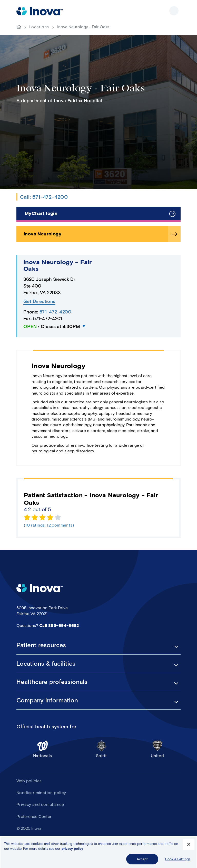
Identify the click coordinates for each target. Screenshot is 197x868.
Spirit (101, 749)
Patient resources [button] (41, 645)
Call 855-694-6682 (59, 626)
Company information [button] (47, 700)
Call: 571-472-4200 (44, 197)
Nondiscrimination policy (41, 793)
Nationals (43, 749)
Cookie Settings (178, 861)
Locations (39, 27)
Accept (142, 861)
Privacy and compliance (40, 804)
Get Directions (39, 302)
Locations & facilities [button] (46, 664)
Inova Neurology (42, 234)
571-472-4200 (56, 312)
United (157, 749)
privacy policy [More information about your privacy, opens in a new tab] (72, 851)
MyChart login (41, 213)
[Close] (189, 847)
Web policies (29, 781)
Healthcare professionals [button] (52, 682)
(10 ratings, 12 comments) (49, 525)
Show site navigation (174, 11)
